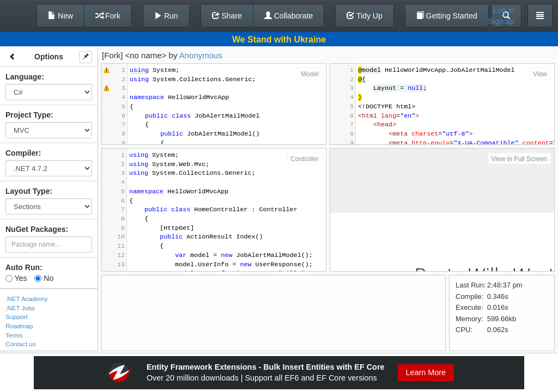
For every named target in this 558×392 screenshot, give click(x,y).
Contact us (21, 344)
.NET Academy (27, 299)
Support (17, 317)
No (44, 278)
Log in (504, 10)
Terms (14, 335)
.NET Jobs (20, 308)
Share (227, 16)
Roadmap (19, 326)
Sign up (501, 21)
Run (166, 16)
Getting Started (447, 16)
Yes (16, 278)
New (60, 16)
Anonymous (201, 55)
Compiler (22, 153)
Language (23, 77)
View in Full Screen (520, 159)
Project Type (28, 115)
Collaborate (289, 16)
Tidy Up (364, 16)
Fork (108, 16)
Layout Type (28, 191)
